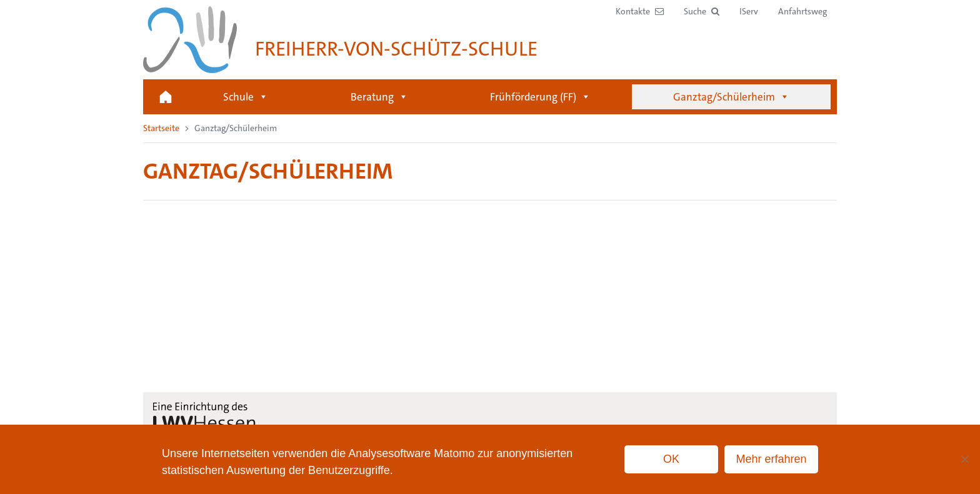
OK (671, 459)
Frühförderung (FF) (540, 97)
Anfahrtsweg (802, 11)
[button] (702, 12)
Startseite (166, 97)
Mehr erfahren (771, 459)
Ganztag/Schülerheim (731, 97)
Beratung (379, 97)
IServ (749, 11)
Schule (246, 97)
